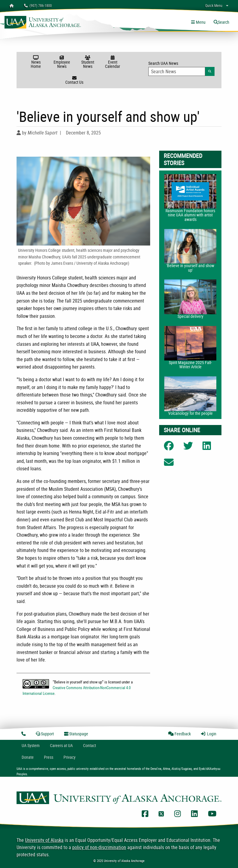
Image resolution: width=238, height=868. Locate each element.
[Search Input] (177, 71)
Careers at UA (61, 745)
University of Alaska (44, 840)
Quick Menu (214, 5)
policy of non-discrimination (99, 847)
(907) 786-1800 (38, 5)
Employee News (62, 62)
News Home (36, 62)
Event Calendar (113, 62)
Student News (88, 62)
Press (49, 757)
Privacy (70, 757)
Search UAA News (181, 68)
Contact (90, 745)
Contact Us (74, 80)
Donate (28, 757)
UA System (31, 745)
